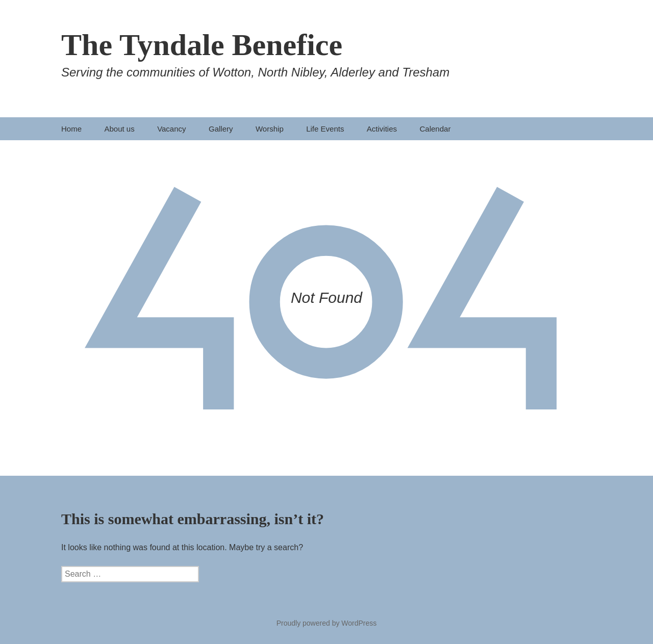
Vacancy (171, 129)
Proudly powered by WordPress (327, 623)
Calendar (435, 129)
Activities (382, 129)
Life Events (325, 129)
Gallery (221, 129)
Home (71, 129)
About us (119, 129)
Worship (270, 129)
